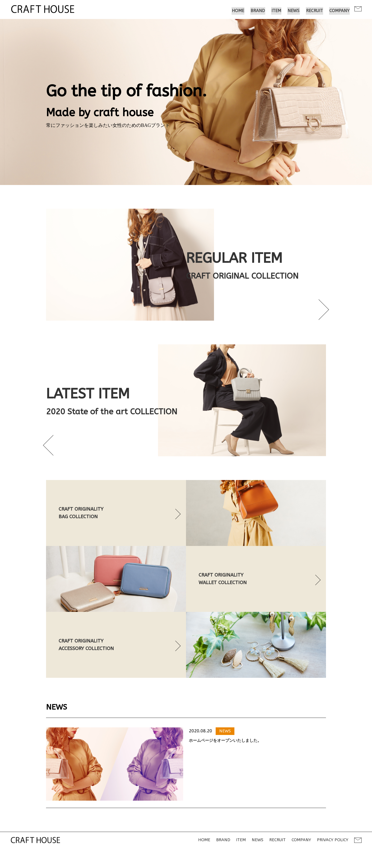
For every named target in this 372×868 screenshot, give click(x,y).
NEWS (225, 747)
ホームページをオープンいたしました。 (227, 757)
